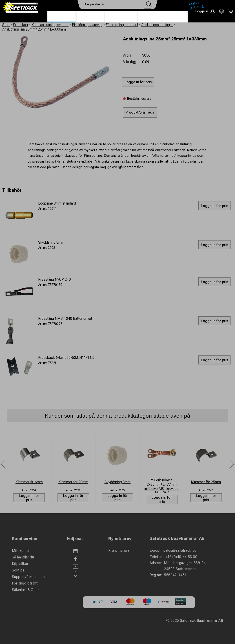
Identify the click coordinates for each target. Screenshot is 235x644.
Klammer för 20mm (73, 482)
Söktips (18, 570)
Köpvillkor (20, 564)
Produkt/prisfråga (140, 112)
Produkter (61, 17)
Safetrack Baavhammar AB (177, 538)
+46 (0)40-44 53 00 (181, 557)
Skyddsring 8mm (51, 242)
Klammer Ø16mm (29, 482)
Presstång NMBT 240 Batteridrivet (65, 319)
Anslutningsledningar (157, 25)
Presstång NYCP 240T (56, 279)
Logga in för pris (29, 498)
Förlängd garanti (25, 583)
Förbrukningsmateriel (122, 25)
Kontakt (150, 17)
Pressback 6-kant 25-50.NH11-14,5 (66, 358)
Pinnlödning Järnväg (87, 25)
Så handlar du (23, 557)
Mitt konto (20, 551)
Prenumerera (119, 550)
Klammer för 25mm (206, 482)
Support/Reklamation (29, 577)
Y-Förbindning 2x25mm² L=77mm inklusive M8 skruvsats (162, 484)
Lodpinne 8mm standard (57, 203)
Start (6, 25)
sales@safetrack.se (180, 550)
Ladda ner (174, 17)
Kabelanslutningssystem (50, 25)
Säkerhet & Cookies (28, 590)
